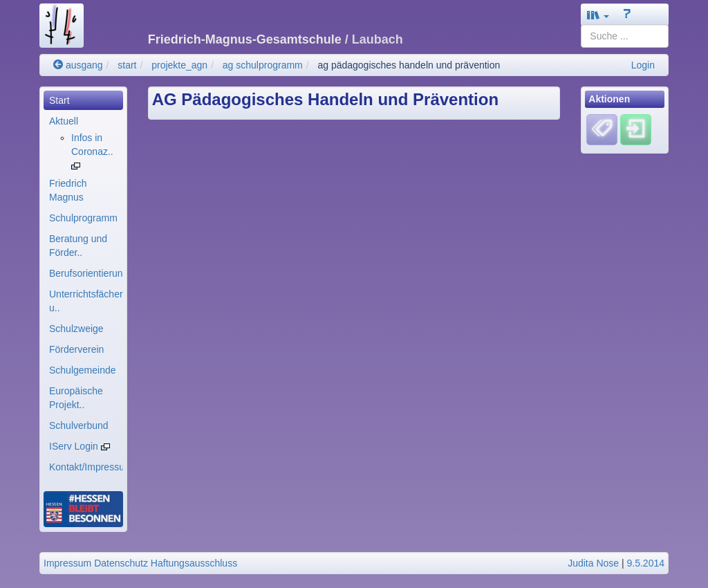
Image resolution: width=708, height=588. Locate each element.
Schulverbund (79, 425)
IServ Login (80, 446)
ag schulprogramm (263, 65)
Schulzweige (76, 329)
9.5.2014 (646, 563)
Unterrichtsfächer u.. (86, 301)
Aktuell (64, 121)
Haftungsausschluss (194, 563)
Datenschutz (121, 563)
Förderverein (76, 349)
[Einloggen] (636, 129)
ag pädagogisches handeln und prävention (409, 65)
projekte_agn (179, 65)
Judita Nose (593, 563)
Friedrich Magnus (68, 190)
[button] (598, 15)
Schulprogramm (83, 218)
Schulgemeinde (83, 370)
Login (643, 65)
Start (59, 100)
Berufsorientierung (86, 273)
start (127, 65)
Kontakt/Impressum (86, 467)
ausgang (78, 65)
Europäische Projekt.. (76, 398)
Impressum (67, 563)
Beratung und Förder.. (78, 246)
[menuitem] (83, 100)
